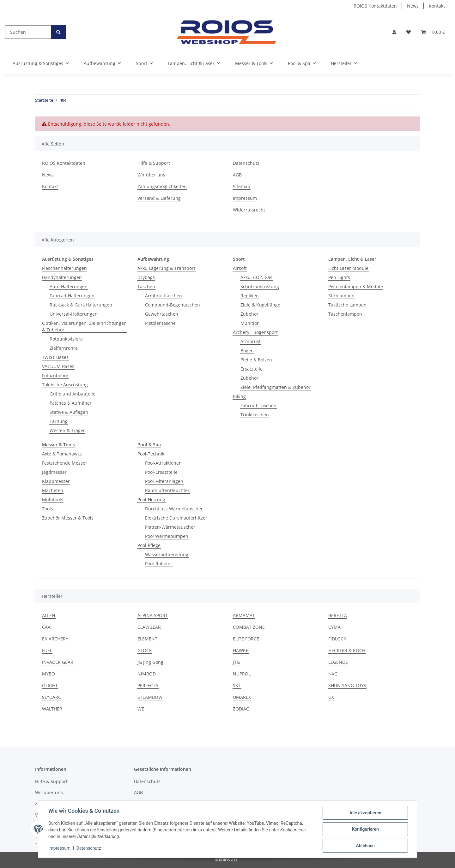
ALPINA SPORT (153, 615)
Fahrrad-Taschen (258, 405)
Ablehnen (365, 846)
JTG (236, 662)
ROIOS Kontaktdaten (375, 6)
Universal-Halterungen (74, 314)
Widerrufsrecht (249, 210)
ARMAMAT (244, 615)
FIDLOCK (337, 639)
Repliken (250, 296)
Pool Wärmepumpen (167, 536)
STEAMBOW (150, 697)
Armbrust (251, 341)
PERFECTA (148, 685)
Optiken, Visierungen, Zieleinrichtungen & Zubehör (84, 326)
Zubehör (249, 314)
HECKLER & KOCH (347, 650)
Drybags (146, 277)
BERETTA (338, 615)
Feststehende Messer (65, 463)
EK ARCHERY (55, 639)
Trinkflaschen (255, 415)
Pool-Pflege (149, 545)
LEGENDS (338, 662)
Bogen (247, 351)
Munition (250, 323)
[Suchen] (28, 32)
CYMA (334, 627)
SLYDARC (52, 697)
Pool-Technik (151, 454)
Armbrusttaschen (164, 296)
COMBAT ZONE (249, 627)
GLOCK (145, 650)
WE (141, 709)
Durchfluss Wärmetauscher (174, 509)
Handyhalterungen (62, 277)
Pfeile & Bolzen (256, 360)
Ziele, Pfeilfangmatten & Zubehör (276, 387)
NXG (333, 674)
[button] (394, 32)
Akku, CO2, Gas (256, 277)
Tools (48, 509)
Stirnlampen (341, 296)
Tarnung (59, 421)
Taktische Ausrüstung (65, 385)
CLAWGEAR (149, 627)
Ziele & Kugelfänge (260, 305)
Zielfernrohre (64, 348)
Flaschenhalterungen (64, 268)
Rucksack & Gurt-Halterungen (81, 305)
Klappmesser (56, 481)
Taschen (146, 286)
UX (331, 697)
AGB (237, 175)
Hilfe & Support (154, 163)
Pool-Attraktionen (163, 463)
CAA (46, 627)
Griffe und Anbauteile (73, 394)
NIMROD (147, 674)
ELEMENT (147, 639)
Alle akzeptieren (365, 813)
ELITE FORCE (246, 639)
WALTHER (52, 709)
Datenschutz (89, 848)
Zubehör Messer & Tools (68, 518)
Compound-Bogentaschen (173, 305)
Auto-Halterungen (69, 286)
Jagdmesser (54, 472)
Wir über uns (151, 175)
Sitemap (242, 186)
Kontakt (437, 6)
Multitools (53, 499)
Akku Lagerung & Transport (166, 268)
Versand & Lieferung (159, 198)
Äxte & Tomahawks (62, 454)
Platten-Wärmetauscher (170, 527)
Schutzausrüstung (260, 286)
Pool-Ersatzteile (161, 472)
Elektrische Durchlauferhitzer (176, 518)
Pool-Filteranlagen (164, 481)
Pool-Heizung (151, 499)
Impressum (59, 848)
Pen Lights (339, 277)
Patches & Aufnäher (71, 403)
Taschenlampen (345, 314)
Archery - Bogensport (255, 332)
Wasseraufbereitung (167, 554)
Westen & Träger (67, 430)
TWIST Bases (55, 357)
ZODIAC (241, 709)
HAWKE (241, 650)
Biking (239, 396)
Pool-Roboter (159, 564)
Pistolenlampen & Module (356, 286)
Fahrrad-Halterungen (72, 296)
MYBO (49, 674)
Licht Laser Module (348, 268)
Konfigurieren (365, 829)
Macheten (53, 490)
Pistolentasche (160, 323)
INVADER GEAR (58, 662)
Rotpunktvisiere (66, 339)
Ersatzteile (252, 369)
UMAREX (242, 697)
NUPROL (242, 674)
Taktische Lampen (347, 305)
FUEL (47, 650)
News (413, 6)
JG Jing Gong (150, 662)
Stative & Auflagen (69, 412)
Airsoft (240, 268)
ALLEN (49, 615)
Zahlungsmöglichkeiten (162, 186)
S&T (237, 685)
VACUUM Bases (58, 366)
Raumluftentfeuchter (167, 490)
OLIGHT (50, 685)
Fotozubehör (55, 375)
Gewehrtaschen (162, 314)
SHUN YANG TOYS (347, 685)
